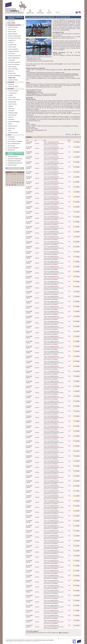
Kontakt (49, 11)
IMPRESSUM (21, 640)
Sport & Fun (11, 78)
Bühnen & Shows (11, 31)
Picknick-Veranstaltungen (13, 121)
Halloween (9, 106)
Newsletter (30, 11)
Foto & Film (10, 42)
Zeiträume (10, 82)
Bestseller (10, 150)
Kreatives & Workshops (12, 51)
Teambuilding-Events (13, 161)
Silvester (9, 124)
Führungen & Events (13, 25)
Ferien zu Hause (11, 97)
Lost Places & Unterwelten (13, 62)
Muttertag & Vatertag (12, 113)
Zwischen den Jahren (12, 86)
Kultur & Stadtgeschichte (13, 58)
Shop (8, 135)
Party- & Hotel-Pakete (12, 69)
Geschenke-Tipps (11, 102)
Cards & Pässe (10, 139)
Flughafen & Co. (11, 40)
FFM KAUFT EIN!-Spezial (13, 99)
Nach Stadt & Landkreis (14, 141)
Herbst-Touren (10, 108)
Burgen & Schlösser (12, 34)
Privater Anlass (12, 156)
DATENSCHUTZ (28, 640)
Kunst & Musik (10, 60)
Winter (9, 130)
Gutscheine (40, 11)
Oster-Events (10, 119)
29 (12, 185)
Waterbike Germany (54, 142)
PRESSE (52, 640)
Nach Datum (10, 21)
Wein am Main (10, 128)
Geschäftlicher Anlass (14, 159)
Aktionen (10, 89)
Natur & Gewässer (11, 67)
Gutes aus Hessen (11, 104)
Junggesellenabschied (14, 163)
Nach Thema (11, 23)
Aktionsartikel (10, 137)
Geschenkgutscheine (14, 169)
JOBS (16, 640)
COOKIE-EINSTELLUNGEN (39, 640)
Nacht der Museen (11, 115)
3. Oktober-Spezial (11, 93)
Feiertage (9, 95)
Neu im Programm (12, 148)
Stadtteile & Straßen (12, 80)
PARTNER (11, 640)
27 (7, 185)
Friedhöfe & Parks (11, 45)
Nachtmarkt (10, 117)
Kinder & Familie (11, 47)
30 (15, 185)
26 (23, 183)
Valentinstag (10, 84)
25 (20, 183)
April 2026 (15, 172)
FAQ (7, 640)
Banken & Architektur (12, 27)
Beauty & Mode (11, 29)
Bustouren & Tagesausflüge (13, 36)
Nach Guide (10, 145)
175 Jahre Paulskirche (12, 91)
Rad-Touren (10, 71)
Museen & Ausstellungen (13, 64)
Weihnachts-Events (11, 126)
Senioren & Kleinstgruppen (13, 75)
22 (12, 183)
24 (18, 183)
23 (15, 183)
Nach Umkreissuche (13, 143)
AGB (48, 640)
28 (10, 185)
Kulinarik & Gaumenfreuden (13, 56)
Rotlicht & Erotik (11, 73)
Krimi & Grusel (10, 53)
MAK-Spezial (10, 110)
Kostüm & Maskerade (12, 49)
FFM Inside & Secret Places (13, 38)
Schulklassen (11, 165)
